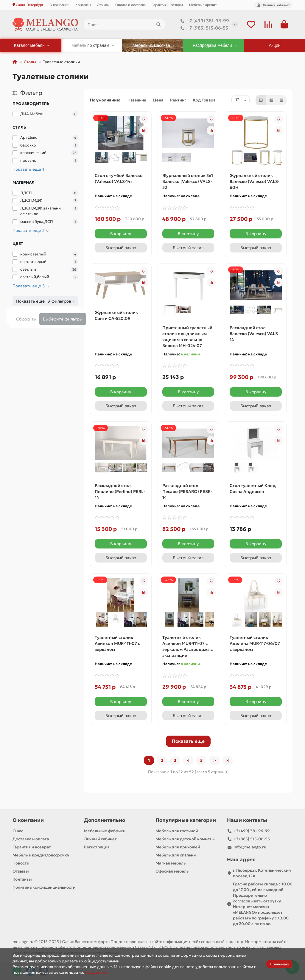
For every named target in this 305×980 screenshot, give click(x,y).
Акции (275, 45)
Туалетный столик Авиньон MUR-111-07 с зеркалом (117, 643)
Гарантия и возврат (167, 5)
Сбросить (26, 319)
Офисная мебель (172, 871)
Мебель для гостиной (177, 831)
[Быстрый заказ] (121, 248)
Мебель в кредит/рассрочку (41, 855)
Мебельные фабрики (105, 831)
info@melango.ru (250, 847)
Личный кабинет (100, 839)
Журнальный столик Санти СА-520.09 (116, 315)
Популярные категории (186, 820)
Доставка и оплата (31, 839)
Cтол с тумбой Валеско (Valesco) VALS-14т (119, 178)
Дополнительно (105, 820)
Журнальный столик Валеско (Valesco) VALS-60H (255, 181)
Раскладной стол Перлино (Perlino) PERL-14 (120, 491)
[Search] (124, 24)
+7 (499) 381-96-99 (204, 21)
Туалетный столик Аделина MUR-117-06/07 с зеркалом (255, 643)
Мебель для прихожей (178, 847)
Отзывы (103, 5)
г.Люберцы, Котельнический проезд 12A (262, 873)
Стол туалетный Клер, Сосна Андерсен (253, 489)
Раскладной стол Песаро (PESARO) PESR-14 (187, 491)
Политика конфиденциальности (44, 887)
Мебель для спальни (176, 855)
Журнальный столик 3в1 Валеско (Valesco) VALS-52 (188, 181)
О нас (18, 831)
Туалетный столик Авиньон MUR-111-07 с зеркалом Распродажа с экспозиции (187, 646)
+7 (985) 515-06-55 (203, 28)
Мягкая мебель (171, 863)
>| (228, 760)
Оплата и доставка (130, 5)
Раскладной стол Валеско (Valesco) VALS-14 (255, 334)
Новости (21, 863)
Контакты (83, 5)
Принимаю (279, 964)
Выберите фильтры (63, 319)
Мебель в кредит (203, 5)
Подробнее (96, 972)
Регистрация (97, 847)
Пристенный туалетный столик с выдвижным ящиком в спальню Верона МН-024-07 (187, 337)
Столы (30, 62)
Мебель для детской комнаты (185, 839)
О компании (59, 5)
